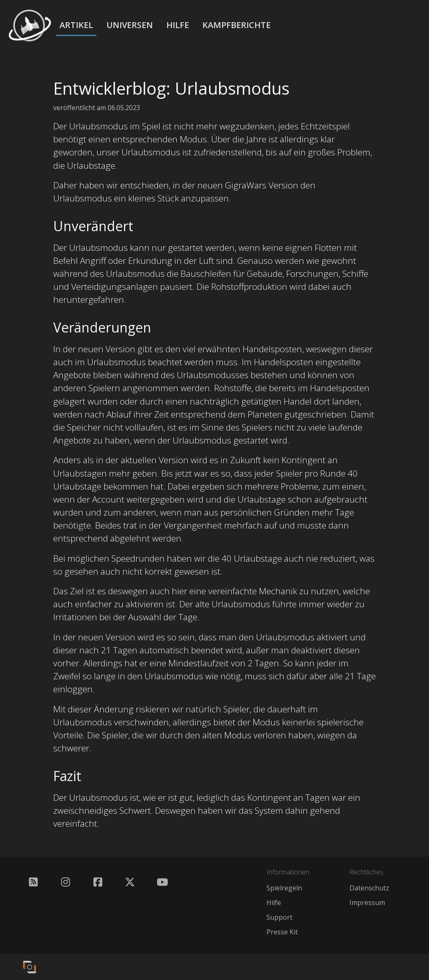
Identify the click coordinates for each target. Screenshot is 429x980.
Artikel (76, 25)
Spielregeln (284, 888)
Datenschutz (369, 888)
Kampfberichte (236, 25)
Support (279, 917)
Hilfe (178, 25)
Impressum (367, 903)
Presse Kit (282, 932)
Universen (130, 25)
